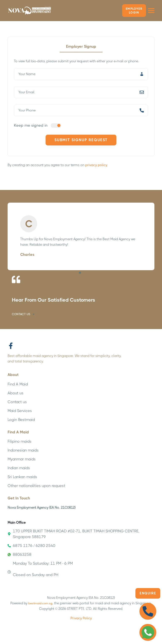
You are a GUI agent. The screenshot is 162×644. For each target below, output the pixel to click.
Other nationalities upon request (36, 486)
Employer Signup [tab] (81, 46)
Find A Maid (18, 384)
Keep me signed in (31, 125)
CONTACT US (24, 314)
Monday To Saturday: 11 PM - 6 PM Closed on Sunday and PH (40, 569)
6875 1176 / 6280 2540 (31, 546)
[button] (80, 273)
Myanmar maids (22, 459)
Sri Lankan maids (22, 477)
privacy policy (96, 165)
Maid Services (20, 411)
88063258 (20, 555)
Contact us (17, 402)
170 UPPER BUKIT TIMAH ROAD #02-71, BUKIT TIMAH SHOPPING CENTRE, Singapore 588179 (73, 534)
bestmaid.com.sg (40, 603)
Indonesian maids (23, 450)
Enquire (148, 593)
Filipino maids (20, 441)
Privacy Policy (81, 618)
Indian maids (19, 468)
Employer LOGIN (134, 11)
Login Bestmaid (21, 420)
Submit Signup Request (81, 140)
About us (16, 393)
